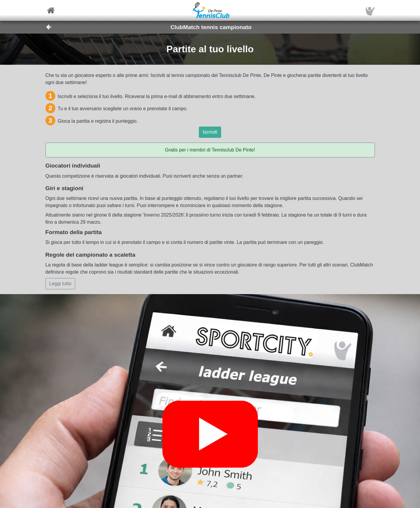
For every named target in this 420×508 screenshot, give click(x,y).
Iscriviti (210, 132)
